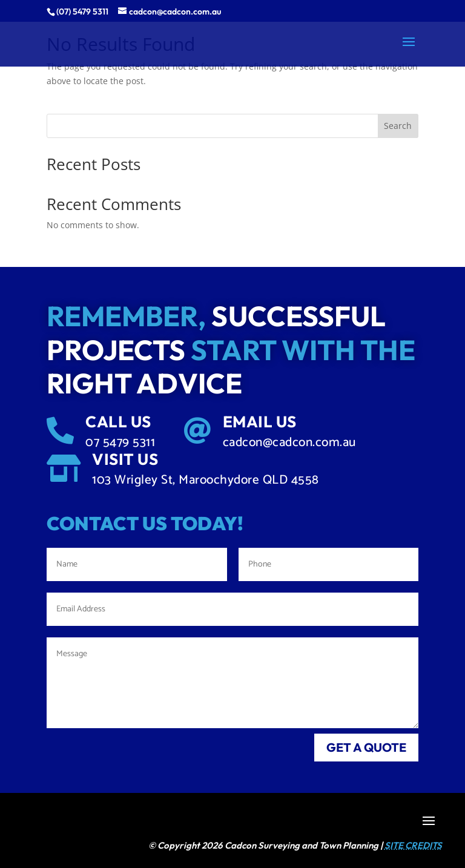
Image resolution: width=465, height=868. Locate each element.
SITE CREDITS (413, 845)
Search (398, 126)
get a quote (366, 747)
